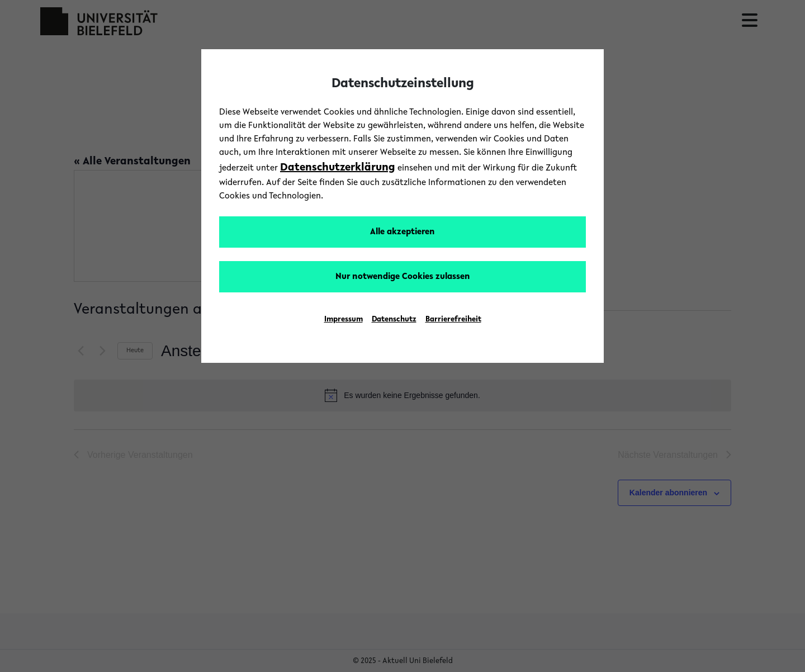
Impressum (344, 320)
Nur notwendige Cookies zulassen (403, 277)
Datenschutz (394, 320)
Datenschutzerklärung (338, 168)
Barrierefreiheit (453, 320)
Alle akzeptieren (402, 232)
